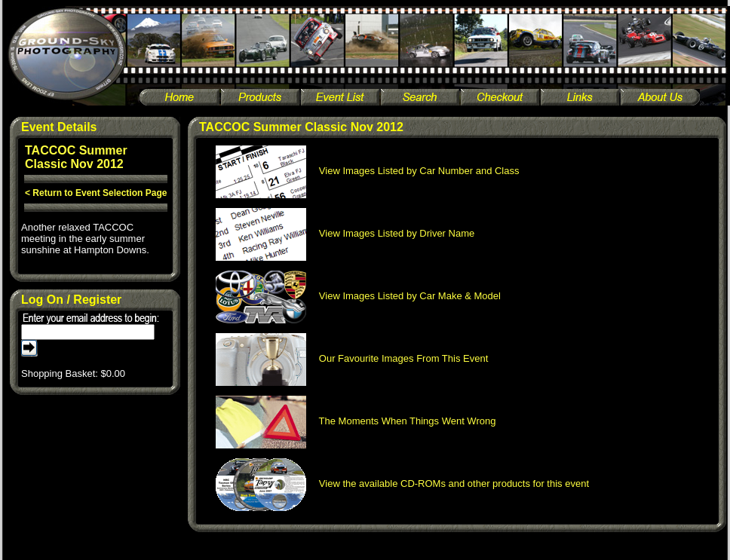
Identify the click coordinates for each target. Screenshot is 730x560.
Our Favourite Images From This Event (352, 358)
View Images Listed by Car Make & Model (358, 296)
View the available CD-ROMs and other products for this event (403, 483)
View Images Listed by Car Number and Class (368, 171)
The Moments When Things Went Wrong (356, 421)
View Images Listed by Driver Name (345, 233)
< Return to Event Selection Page (96, 193)
